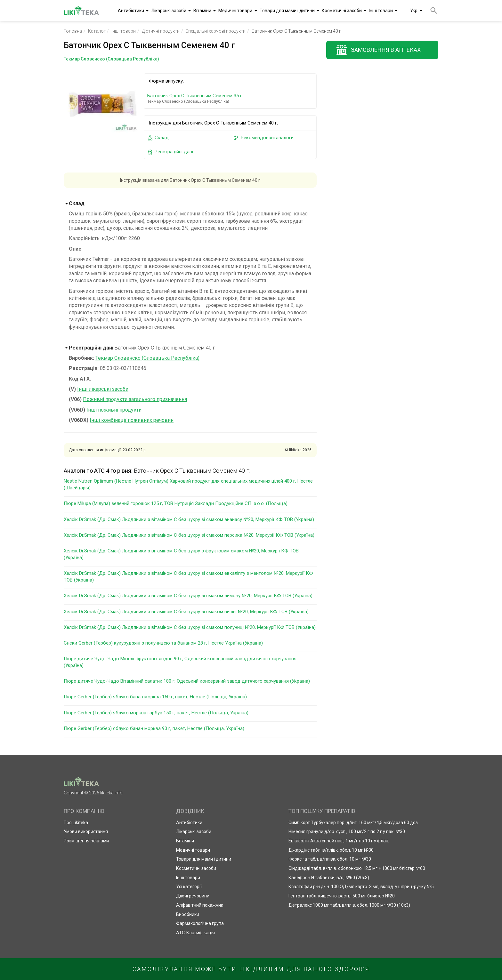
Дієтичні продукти (161, 31)
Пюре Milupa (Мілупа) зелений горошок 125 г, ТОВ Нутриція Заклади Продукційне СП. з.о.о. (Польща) (176, 503)
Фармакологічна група (200, 923)
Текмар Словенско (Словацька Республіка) (147, 358)
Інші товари (381, 11)
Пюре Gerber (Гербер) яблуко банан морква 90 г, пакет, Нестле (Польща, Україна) (154, 728)
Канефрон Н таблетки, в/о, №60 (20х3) (329, 878)
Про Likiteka (76, 823)
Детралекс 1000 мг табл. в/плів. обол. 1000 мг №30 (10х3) (349, 905)
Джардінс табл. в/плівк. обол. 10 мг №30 (331, 850)
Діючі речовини (193, 896)
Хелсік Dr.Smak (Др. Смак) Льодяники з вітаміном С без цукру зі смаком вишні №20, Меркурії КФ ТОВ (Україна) (186, 612)
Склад (158, 138)
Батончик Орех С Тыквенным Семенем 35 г (231, 98)
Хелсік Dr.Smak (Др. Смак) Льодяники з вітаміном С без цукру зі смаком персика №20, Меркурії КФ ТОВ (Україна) (189, 535)
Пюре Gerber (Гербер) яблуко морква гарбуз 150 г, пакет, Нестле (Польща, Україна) (156, 713)
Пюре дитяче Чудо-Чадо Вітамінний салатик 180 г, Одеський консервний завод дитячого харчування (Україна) (187, 681)
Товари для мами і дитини (287, 11)
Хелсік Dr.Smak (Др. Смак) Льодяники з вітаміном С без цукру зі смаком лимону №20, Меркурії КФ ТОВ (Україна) (188, 596)
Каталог (97, 31)
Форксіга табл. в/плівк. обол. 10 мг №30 (330, 859)
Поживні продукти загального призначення (135, 399)
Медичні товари (235, 11)
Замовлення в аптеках (386, 50)
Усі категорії (189, 887)
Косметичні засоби (342, 11)
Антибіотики (131, 11)
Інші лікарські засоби (103, 389)
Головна (73, 31)
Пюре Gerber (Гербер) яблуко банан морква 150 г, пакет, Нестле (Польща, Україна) (155, 697)
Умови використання (86, 831)
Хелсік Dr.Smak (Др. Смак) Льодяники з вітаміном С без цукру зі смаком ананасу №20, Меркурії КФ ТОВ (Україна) (189, 519)
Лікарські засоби (169, 11)
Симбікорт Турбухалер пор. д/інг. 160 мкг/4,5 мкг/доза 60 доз (353, 823)
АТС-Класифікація (195, 933)
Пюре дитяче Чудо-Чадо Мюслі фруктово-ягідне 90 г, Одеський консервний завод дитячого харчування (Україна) (180, 662)
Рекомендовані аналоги (263, 138)
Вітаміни (202, 11)
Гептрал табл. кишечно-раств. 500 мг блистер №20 (342, 896)
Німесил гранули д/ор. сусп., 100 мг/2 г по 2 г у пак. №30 (347, 831)
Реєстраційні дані (170, 152)
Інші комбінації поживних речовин (132, 420)
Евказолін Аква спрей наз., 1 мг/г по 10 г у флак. (339, 841)
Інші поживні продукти (114, 410)
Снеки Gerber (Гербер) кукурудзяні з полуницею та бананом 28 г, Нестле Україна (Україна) (163, 643)
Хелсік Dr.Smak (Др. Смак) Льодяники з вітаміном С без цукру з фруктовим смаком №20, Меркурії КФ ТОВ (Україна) (181, 554)
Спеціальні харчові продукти (215, 31)
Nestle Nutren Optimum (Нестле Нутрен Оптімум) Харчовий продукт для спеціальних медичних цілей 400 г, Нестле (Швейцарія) (188, 484)
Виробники (188, 914)
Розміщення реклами (86, 841)
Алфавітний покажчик (200, 905)
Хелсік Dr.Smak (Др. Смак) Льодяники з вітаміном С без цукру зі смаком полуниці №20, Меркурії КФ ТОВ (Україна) (190, 627)
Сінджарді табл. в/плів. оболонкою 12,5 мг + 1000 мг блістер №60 (357, 868)
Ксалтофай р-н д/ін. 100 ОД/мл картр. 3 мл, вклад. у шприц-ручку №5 (361, 887)
